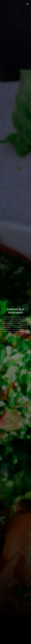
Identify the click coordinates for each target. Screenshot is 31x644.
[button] (28, 4)
